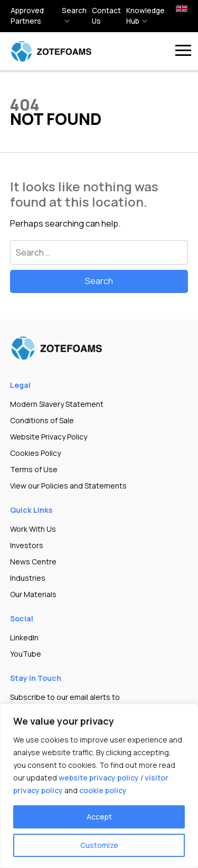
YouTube (26, 654)
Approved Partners (27, 16)
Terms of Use (34, 469)
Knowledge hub (145, 16)
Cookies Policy (35, 453)
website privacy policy (99, 778)
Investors (27, 545)
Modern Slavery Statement (57, 404)
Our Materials (33, 594)
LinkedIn (24, 637)
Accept (99, 817)
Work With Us (33, 529)
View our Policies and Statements (68, 486)
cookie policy (103, 790)
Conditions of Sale (42, 420)
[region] (99, 786)
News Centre (33, 562)
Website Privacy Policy (49, 437)
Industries (28, 578)
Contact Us (106, 16)
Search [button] (74, 11)
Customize (99, 845)
